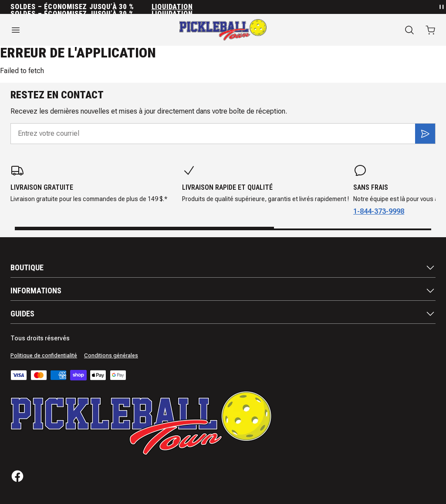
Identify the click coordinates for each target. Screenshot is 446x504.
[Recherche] (409, 30)
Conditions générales (111, 356)
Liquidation (172, 7)
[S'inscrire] (425, 134)
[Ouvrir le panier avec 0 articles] (430, 30)
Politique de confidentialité (44, 356)
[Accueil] (223, 30)
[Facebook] (17, 476)
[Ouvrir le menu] (74, 30)
